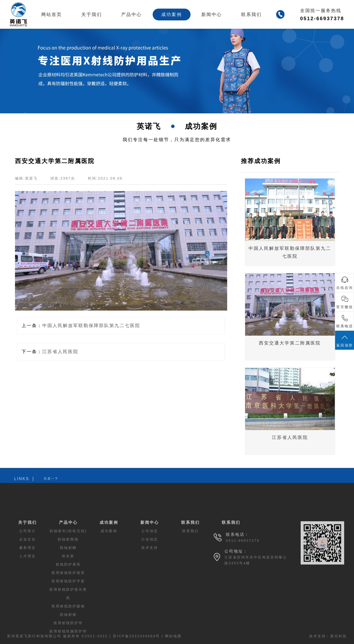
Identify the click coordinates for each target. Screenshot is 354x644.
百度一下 (51, 483)
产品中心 (132, 15)
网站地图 (173, 641)
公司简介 (28, 571)
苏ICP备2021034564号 (136, 641)
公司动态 (150, 571)
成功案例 (172, 15)
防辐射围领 (68, 579)
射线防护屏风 (68, 604)
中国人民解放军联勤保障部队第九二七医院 (89, 326)
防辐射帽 (68, 588)
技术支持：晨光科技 (328, 641)
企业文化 (28, 579)
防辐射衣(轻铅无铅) (68, 571)
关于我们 (92, 15)
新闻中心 (212, 15)
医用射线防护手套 (68, 621)
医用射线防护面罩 (68, 613)
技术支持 (150, 588)
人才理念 (28, 596)
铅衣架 (68, 596)
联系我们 (251, 15)
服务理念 (28, 588)
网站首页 (52, 15)
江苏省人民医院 (58, 352)
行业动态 (150, 579)
